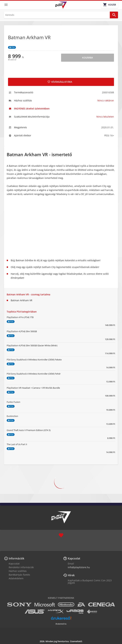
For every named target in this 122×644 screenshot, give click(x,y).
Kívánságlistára (60, 82)
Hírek (71, 575)
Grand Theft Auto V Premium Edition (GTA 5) (29, 430)
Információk (16, 558)
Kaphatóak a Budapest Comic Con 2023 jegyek (90, 582)
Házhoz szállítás (18, 571)
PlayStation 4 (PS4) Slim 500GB (22, 331)
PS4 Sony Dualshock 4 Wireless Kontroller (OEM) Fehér (34, 374)
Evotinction (12, 416)
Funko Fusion (13, 402)
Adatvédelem (16, 578)
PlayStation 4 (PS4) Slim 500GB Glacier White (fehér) (32, 345)
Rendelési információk (21, 567)
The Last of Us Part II (17, 444)
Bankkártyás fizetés (19, 575)
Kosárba (88, 58)
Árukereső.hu (61, 624)
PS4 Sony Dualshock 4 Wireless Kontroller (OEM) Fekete (34, 360)
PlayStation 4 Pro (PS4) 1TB (20, 317)
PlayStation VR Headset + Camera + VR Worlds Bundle (33, 388)
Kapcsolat (14, 564)
